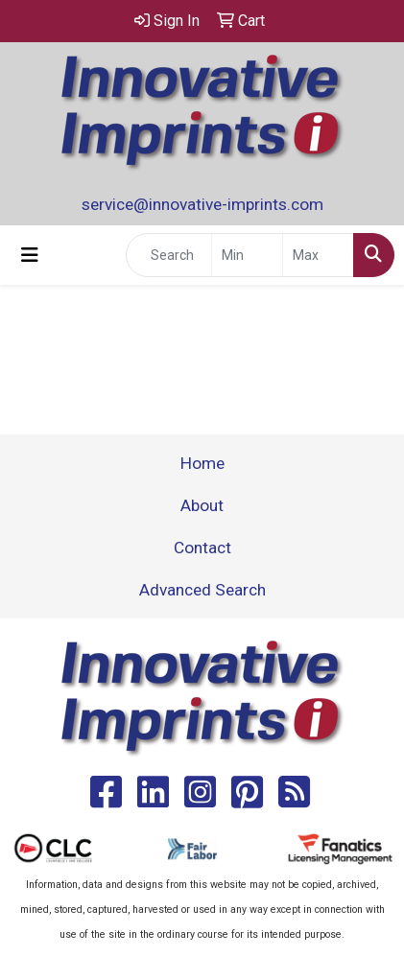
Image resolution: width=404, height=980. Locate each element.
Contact (202, 548)
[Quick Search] (169, 255)
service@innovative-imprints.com (202, 204)
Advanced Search (202, 590)
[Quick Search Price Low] (247, 255)
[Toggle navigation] (30, 255)
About (202, 505)
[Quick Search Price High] (318, 255)
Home (202, 463)
